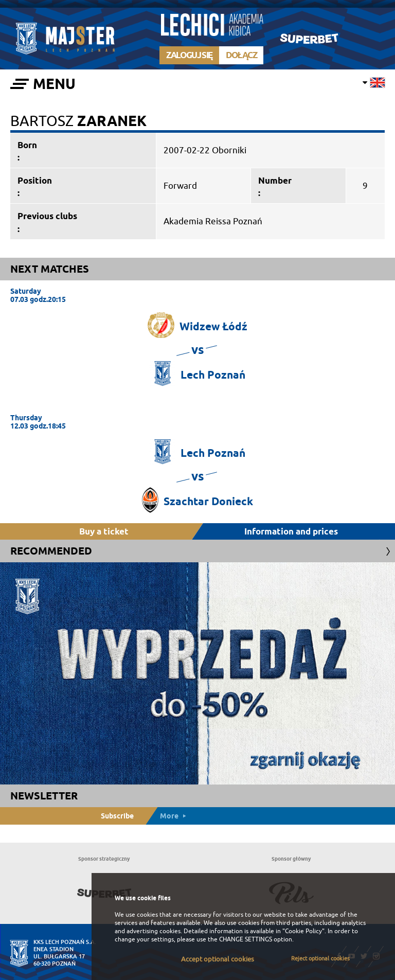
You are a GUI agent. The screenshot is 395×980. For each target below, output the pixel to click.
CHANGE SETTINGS (246, 939)
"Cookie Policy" (303, 931)
